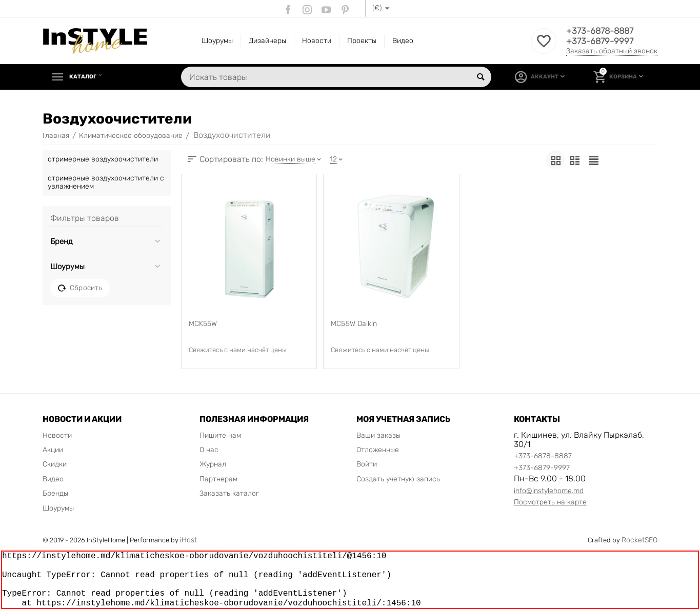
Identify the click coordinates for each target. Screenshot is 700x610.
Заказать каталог (229, 493)
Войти (367, 464)
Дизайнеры (267, 41)
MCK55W (203, 324)
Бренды (55, 493)
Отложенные (378, 450)
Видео (403, 41)
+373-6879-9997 (601, 42)
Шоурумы (217, 41)
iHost (188, 540)
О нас (209, 450)
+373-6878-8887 (602, 31)
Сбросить (80, 288)
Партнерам (218, 479)
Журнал (213, 464)
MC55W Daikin (354, 324)
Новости (317, 41)
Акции (53, 450)
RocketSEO (639, 540)
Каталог (87, 77)
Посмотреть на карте (550, 502)
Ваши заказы (378, 435)
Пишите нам (220, 435)
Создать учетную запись (398, 479)
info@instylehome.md (549, 491)
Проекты (362, 41)
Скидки (55, 464)
